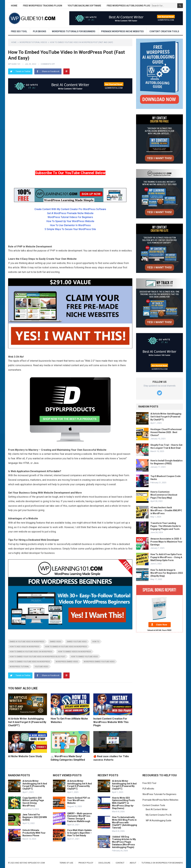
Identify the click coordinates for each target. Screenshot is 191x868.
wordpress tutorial (19, 667)
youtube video (42, 667)
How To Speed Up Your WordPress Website (70, 221)
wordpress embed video (67, 662)
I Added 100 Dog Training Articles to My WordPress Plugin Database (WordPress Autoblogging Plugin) (124, 842)
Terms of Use (66, 863)
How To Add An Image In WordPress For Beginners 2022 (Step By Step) (167, 573)
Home (14, 6)
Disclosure (104, 863)
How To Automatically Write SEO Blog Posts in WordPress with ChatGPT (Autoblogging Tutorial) (125, 822)
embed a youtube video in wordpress (27, 642)
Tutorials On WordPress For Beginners (162, 863)
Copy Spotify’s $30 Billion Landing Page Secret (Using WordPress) (33, 802)
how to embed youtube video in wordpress (30, 662)
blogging (31, 523)
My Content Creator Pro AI (159, 815)
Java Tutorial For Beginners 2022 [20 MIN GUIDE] (35, 817)
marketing (101, 475)
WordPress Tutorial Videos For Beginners (70, 217)
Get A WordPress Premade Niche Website (70, 213)
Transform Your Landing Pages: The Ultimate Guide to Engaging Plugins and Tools (166, 526)
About (133, 863)
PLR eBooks (40, 31)
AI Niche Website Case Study (25, 756)
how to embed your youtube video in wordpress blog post (37, 657)
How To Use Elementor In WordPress (70, 225)
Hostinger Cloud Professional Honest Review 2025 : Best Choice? (166, 432)
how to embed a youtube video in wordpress (66, 647)
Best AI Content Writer (157, 809)
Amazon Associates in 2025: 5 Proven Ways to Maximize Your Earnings (166, 542)
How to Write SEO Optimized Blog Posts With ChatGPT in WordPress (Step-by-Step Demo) (123, 803)
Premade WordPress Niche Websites (122, 31)
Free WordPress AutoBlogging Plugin (129, 6)
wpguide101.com (36, 863)
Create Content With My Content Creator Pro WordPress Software (70, 209)
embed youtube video (77, 642)
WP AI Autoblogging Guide (159, 820)
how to (96, 642)
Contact (120, 863)
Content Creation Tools (164, 31)
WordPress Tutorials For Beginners (74, 31)
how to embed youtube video (84, 657)
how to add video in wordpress (24, 647)
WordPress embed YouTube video (99, 662)
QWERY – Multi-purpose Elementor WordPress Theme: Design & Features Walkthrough (80, 817)
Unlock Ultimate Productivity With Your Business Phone (34, 833)
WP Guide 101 (14, 64)
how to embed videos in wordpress (75, 652)
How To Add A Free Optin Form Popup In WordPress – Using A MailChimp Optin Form (166, 557)
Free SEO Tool (19, 31)
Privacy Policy (86, 863)
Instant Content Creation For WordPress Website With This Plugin (111, 722)
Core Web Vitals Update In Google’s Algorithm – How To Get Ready (80, 833)
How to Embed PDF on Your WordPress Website (79, 800)
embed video (56, 642)
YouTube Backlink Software (84, 6)
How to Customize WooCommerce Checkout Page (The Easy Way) (164, 495)
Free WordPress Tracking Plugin (43, 6)
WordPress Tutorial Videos (33, 42)
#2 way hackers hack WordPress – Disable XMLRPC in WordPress (166, 510)
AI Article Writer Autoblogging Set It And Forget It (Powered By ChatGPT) (27, 722)
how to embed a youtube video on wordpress (31, 652)
